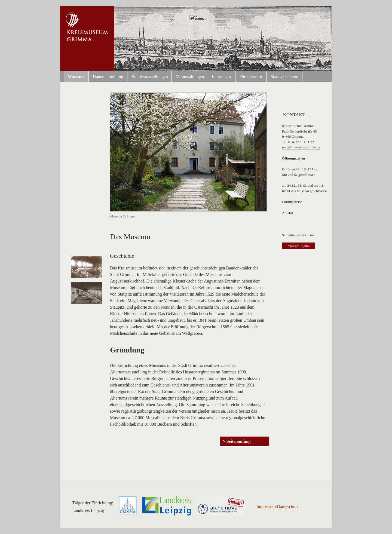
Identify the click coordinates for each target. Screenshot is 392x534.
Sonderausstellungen (150, 77)
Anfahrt (287, 213)
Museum (76, 77)
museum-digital (299, 246)
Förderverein (251, 77)
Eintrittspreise (292, 202)
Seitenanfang (239, 441)
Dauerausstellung (108, 77)
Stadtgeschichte (284, 77)
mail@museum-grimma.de (301, 147)
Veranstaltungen (190, 77)
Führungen (221, 77)
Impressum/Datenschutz (278, 507)
